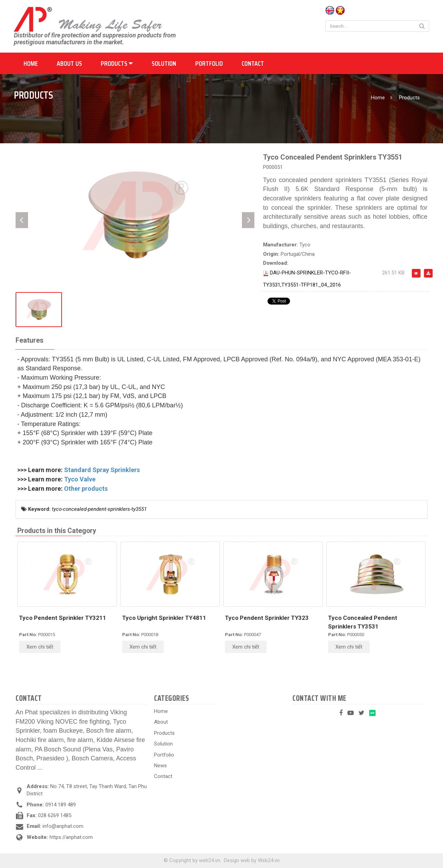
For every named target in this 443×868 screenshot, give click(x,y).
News (160, 766)
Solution (164, 63)
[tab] (29, 341)
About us (69, 63)
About (161, 722)
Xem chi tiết (40, 647)
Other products (86, 489)
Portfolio (209, 63)
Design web (237, 860)
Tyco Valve (80, 479)
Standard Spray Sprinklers (102, 470)
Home (31, 63)
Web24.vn (269, 860)
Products (117, 63)
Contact (253, 63)
